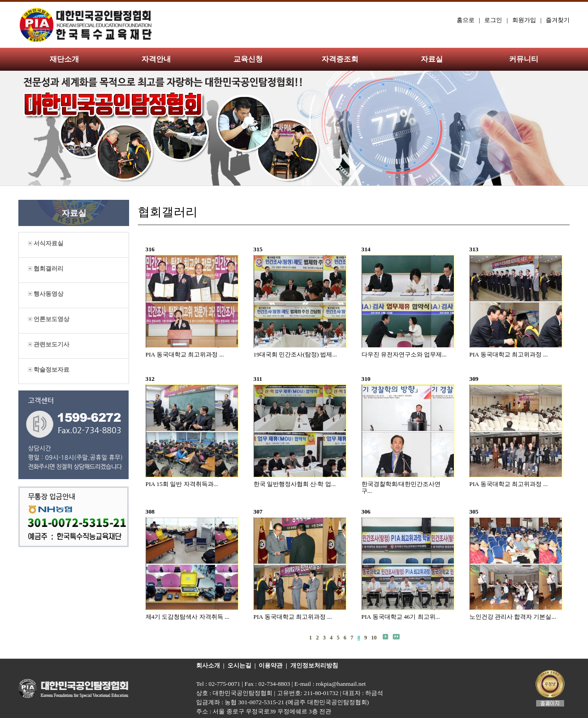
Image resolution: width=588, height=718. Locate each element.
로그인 (493, 20)
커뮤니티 (524, 59)
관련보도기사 (49, 344)
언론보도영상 (49, 319)
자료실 (432, 59)
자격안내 (156, 59)
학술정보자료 (49, 370)
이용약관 (271, 665)
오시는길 (239, 665)
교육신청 (248, 59)
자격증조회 (340, 59)
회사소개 (208, 665)
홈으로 (466, 20)
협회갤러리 (46, 269)
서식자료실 (46, 243)
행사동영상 (46, 294)
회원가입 (524, 20)
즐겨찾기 (558, 20)
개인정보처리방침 (314, 665)
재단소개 (64, 59)
